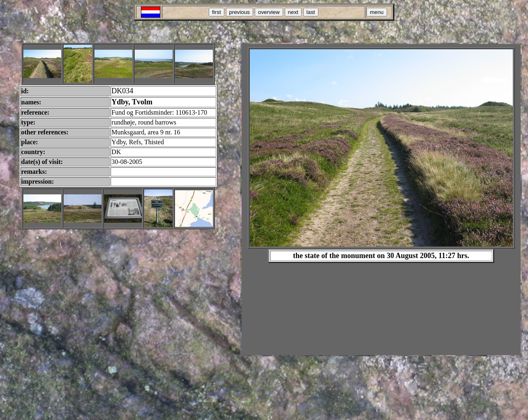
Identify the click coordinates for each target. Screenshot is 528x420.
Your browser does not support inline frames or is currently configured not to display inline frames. (381, 200)
